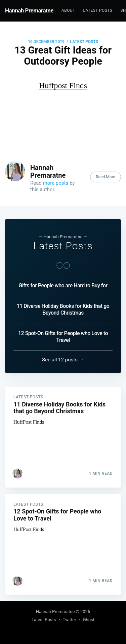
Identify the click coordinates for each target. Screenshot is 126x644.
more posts (56, 183)
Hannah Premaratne (29, 10)
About (68, 10)
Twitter (70, 620)
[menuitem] (68, 11)
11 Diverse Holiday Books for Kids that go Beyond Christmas (63, 309)
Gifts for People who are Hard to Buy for (63, 285)
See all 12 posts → (63, 360)
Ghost (89, 620)
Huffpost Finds (63, 85)
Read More (106, 177)
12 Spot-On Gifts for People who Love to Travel (63, 337)
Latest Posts (98, 10)
